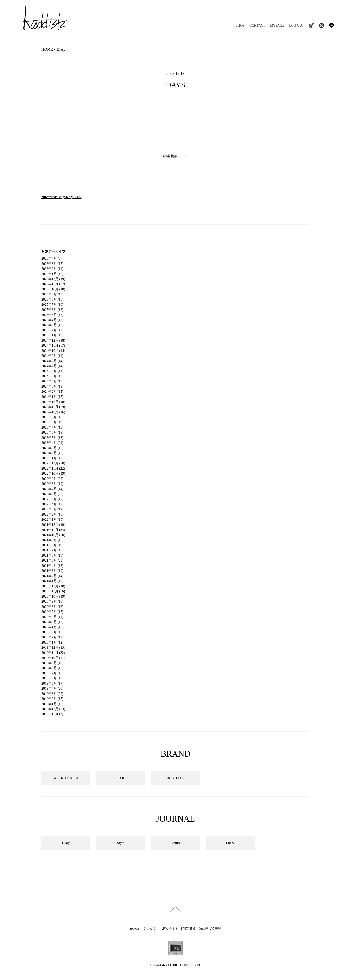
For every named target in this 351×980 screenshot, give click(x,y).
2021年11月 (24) (53, 530)
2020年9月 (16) (52, 602)
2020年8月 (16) (52, 607)
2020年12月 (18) (53, 586)
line (331, 25)
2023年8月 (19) (52, 422)
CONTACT (257, 25)
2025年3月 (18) (52, 325)
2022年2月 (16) (52, 514)
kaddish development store (45, 18)
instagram (321, 25)
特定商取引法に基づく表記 (202, 928)
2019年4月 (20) (52, 689)
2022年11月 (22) (53, 468)
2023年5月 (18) (52, 438)
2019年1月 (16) (52, 704)
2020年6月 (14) (52, 617)
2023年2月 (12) (52, 453)
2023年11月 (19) (53, 407)
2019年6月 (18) (52, 678)
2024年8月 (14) (52, 361)
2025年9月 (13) (52, 294)
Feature (175, 843)
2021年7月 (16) (52, 550)
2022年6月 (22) (52, 494)
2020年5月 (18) (52, 622)
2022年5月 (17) (52, 499)
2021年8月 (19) (52, 545)
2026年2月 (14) (52, 269)
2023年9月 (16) (52, 417)
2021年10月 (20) (53, 535)
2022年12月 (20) (53, 463)
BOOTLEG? (175, 778)
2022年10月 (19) (53, 474)
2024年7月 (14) (52, 366)
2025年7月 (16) (52, 305)
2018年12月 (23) (53, 709)
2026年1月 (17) (52, 274)
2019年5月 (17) (52, 683)
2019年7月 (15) (52, 673)
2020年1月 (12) (52, 642)
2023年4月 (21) (52, 443)
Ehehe (230, 843)
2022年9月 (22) (52, 479)
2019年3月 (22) (52, 694)
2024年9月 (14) (52, 356)
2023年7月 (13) (52, 427)
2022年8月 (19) (52, 484)
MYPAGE (277, 25)
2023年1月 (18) (52, 458)
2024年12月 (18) (53, 340)
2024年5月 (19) (52, 376)
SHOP (240, 25)
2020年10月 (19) (53, 596)
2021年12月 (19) (53, 525)
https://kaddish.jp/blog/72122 (62, 197)
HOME (47, 49)
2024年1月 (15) (52, 397)
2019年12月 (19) (53, 648)
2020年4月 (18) (52, 627)
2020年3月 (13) (52, 632)
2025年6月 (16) (52, 310)
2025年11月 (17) (53, 284)
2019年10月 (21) (53, 658)
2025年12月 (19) (53, 279)
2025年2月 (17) (52, 330)
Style (121, 843)
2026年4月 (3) (52, 259)
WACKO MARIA (66, 778)
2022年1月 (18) (52, 520)
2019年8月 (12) (52, 668)
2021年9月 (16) (52, 540)
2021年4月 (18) (52, 566)
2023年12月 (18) (53, 402)
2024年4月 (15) (52, 381)
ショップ (150, 928)
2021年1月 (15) (52, 581)
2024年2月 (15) (52, 392)
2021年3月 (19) (52, 571)
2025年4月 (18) (52, 320)
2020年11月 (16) (53, 591)
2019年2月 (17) (52, 699)
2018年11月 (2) (52, 714)
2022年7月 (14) (52, 489)
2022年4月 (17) (52, 504)
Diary (61, 49)
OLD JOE (121, 778)
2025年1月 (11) (52, 335)
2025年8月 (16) (52, 299)
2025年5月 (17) (52, 315)
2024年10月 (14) (53, 351)
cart (311, 25)
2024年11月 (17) (53, 346)
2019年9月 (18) (52, 663)
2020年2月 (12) (52, 637)
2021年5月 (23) (52, 561)
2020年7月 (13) (52, 612)
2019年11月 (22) (53, 653)
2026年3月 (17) (52, 264)
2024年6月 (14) (52, 371)
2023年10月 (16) (53, 412)
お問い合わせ (169, 928)
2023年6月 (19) (52, 433)
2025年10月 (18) (53, 289)
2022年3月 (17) (52, 509)
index (175, 908)
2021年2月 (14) (52, 576)
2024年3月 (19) (52, 387)
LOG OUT (297, 25)
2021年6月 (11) (52, 555)
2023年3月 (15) (52, 448)
